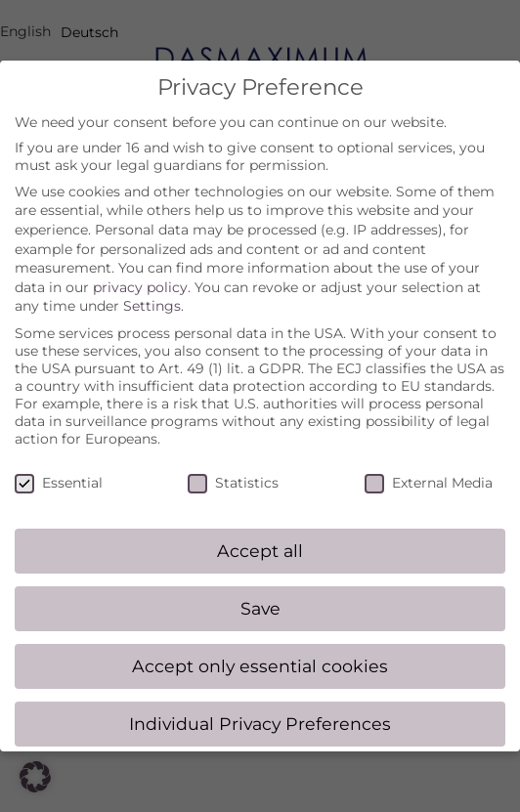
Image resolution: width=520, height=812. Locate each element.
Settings (152, 286)
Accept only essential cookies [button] (260, 646)
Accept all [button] (260, 531)
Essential (59, 462)
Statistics (233, 462)
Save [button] (260, 589)
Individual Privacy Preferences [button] (260, 704)
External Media (429, 462)
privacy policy (140, 267)
